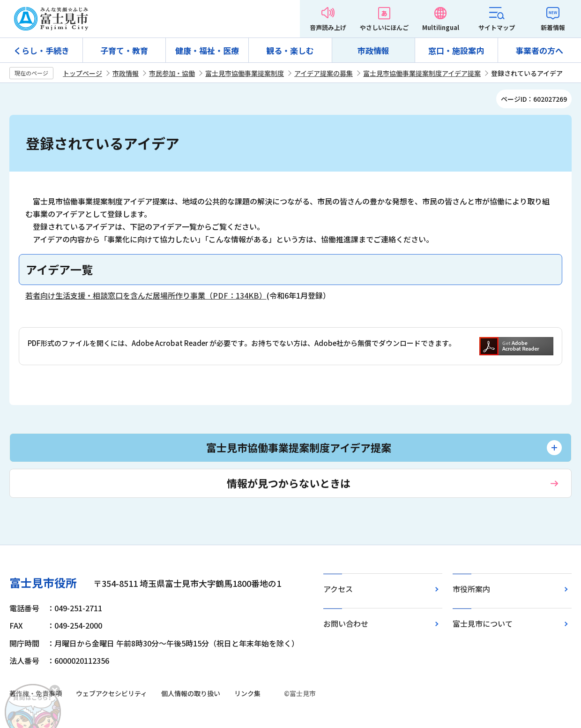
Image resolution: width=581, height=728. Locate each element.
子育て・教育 (124, 50)
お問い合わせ (346, 623)
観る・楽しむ (290, 50)
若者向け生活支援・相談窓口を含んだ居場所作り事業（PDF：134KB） (146, 295)
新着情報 (553, 27)
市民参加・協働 (172, 73)
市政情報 (373, 50)
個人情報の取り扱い (191, 693)
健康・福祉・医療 (207, 50)
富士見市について (483, 623)
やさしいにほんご (384, 27)
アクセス (338, 589)
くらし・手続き (41, 50)
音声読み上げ (328, 27)
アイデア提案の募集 (324, 73)
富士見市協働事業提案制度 (245, 73)
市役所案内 (471, 589)
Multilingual (441, 27)
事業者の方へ (539, 50)
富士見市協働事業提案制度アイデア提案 (422, 73)
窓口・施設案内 (456, 50)
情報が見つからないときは (289, 483)
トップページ (82, 73)
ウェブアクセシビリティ (112, 693)
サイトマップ (497, 27)
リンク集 (247, 693)
